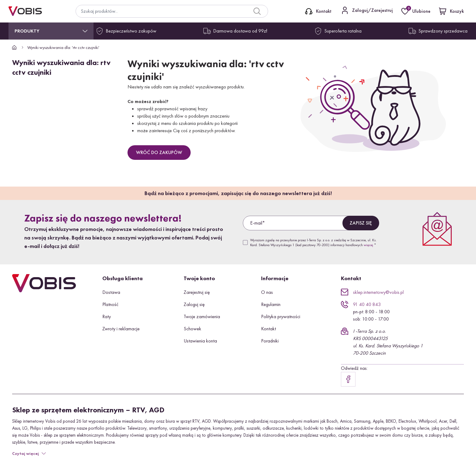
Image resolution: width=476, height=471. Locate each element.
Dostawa (111, 292)
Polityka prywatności (281, 316)
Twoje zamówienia (202, 316)
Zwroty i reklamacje (121, 329)
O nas (267, 292)
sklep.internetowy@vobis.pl (378, 292)
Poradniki (270, 341)
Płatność (110, 304)
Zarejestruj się (197, 292)
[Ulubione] (416, 11)
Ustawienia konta (200, 341)
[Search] (257, 11)
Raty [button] (107, 316)
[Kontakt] (318, 11)
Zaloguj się (194, 304)
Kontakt (269, 329)
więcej (368, 245)
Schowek (192, 329)
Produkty (27, 31)
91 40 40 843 (367, 304)
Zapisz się (361, 223)
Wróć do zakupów (159, 152)
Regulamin (271, 304)
